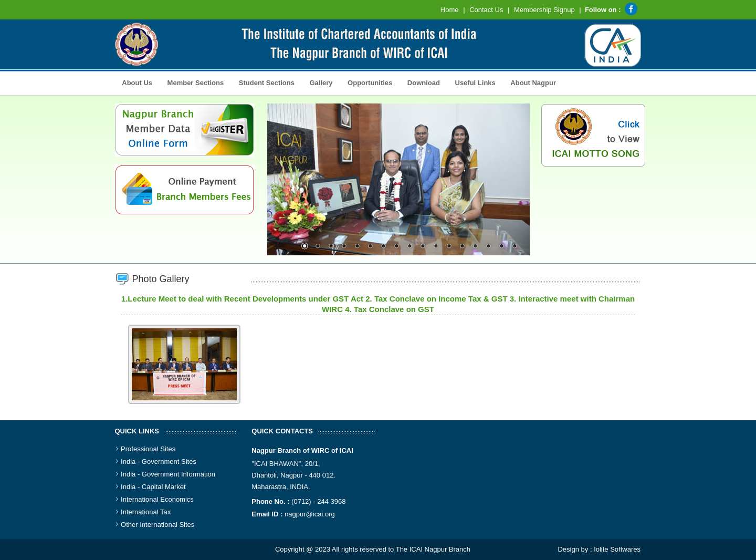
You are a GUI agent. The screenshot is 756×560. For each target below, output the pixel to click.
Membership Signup (544, 10)
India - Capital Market (153, 487)
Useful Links (475, 83)
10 (423, 247)
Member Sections (193, 82)
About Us (135, 82)
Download (421, 82)
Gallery (318, 82)
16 (501, 247)
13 (462, 247)
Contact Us (486, 10)
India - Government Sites (159, 462)
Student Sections (264, 82)
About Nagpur (533, 83)
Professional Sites (148, 449)
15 (488, 247)
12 (449, 247)
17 (514, 247)
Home (450, 10)
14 (475, 247)
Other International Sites (157, 525)
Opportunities (367, 82)
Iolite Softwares (617, 549)
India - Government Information (168, 474)
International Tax (146, 512)
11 (436, 247)
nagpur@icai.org (310, 514)
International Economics (157, 499)
